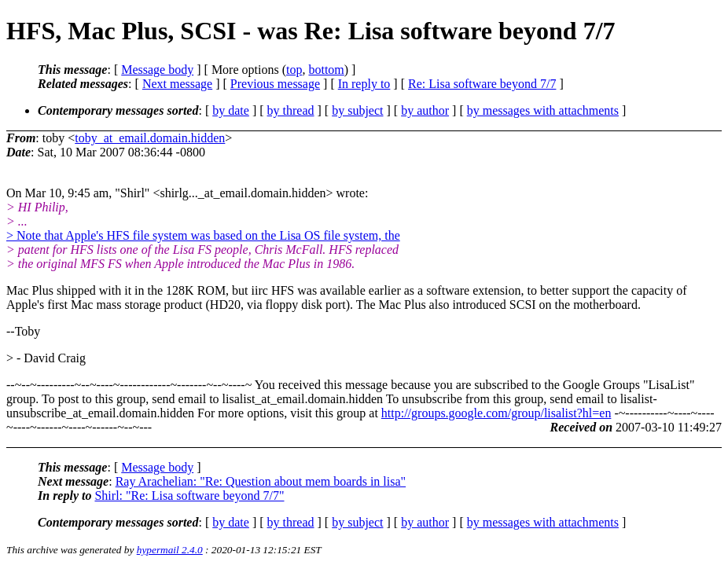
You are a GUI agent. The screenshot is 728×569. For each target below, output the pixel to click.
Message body (157, 70)
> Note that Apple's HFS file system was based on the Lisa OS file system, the (203, 235)
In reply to (364, 84)
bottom (326, 70)
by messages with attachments (543, 110)
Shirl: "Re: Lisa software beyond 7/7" (189, 496)
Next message (177, 84)
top (294, 70)
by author (425, 110)
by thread (291, 110)
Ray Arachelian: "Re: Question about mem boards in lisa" (261, 481)
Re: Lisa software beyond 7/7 (482, 84)
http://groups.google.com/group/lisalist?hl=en (496, 413)
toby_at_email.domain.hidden (150, 138)
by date (231, 110)
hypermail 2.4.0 (170, 550)
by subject (357, 110)
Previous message (275, 84)
